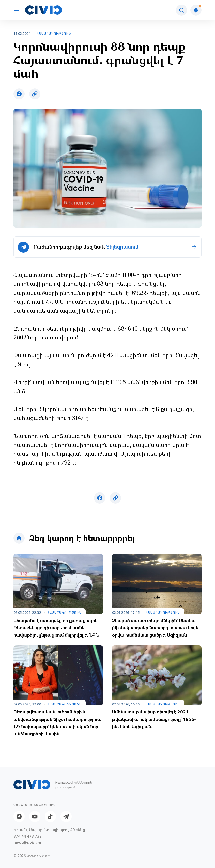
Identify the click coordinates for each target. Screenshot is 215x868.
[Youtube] (35, 816)
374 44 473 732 (28, 836)
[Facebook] (19, 816)
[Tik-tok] (50, 816)
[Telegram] (66, 816)
